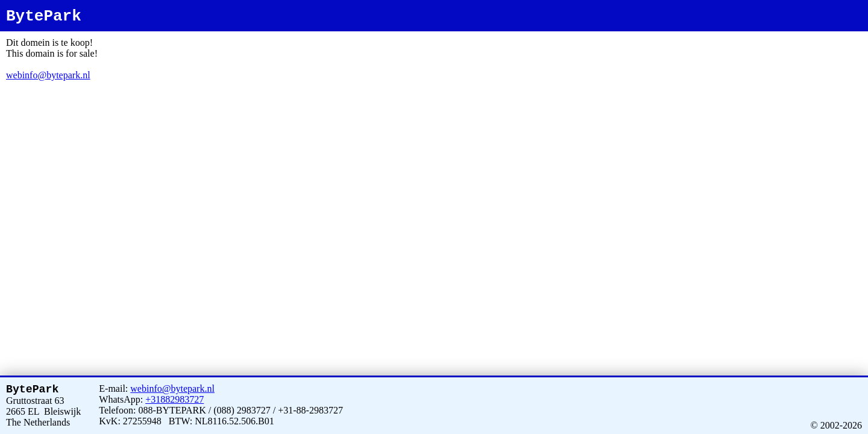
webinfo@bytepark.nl (48, 75)
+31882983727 (175, 397)
